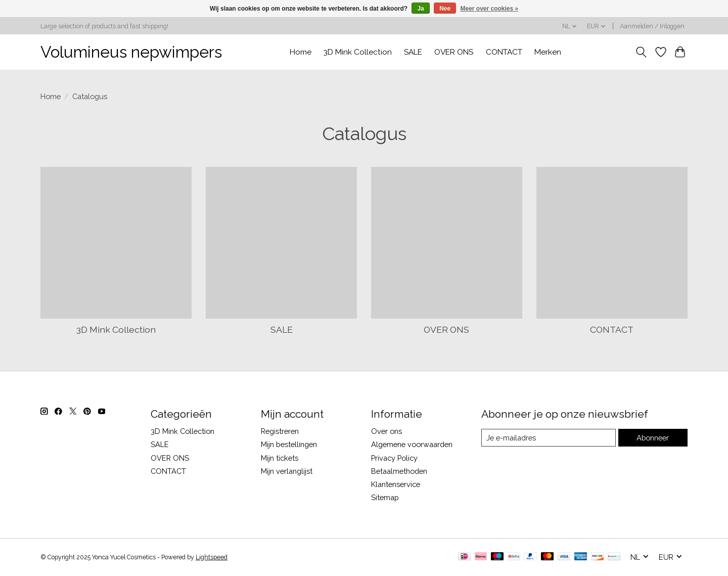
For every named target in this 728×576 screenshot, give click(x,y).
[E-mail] (548, 438)
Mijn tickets (280, 458)
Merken (548, 52)
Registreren (280, 431)
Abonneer (652, 438)
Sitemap (385, 497)
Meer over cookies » (490, 9)
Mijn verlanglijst (287, 471)
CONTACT (504, 52)
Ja (420, 9)
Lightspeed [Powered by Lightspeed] (212, 557)
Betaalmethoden (399, 471)
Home (301, 52)
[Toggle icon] (641, 52)
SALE (413, 52)
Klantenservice (396, 484)
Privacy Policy (394, 458)
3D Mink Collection (358, 52)
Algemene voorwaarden (412, 444)
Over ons (386, 431)
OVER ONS (454, 52)
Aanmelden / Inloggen (652, 26)
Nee (445, 9)
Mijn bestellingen (289, 444)
